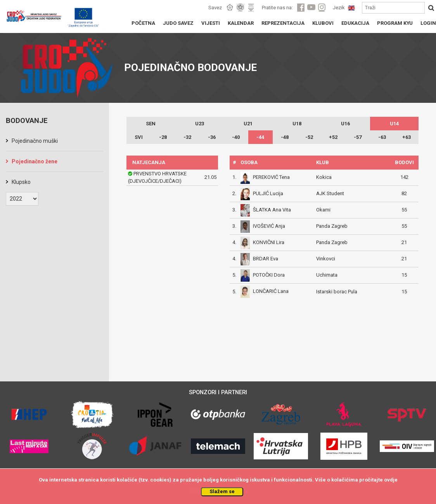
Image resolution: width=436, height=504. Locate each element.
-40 (236, 137)
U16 (345, 124)
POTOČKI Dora (269, 275)
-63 (382, 137)
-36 (212, 137)
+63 (407, 137)
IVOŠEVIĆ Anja (269, 226)
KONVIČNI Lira (269, 242)
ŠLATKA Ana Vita (272, 210)
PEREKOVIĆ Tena (271, 177)
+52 (333, 137)
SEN (151, 124)
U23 (200, 124)
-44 (260, 137)
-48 (285, 137)
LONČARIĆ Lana (271, 291)
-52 (309, 137)
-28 (163, 137)
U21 (248, 124)
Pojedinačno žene (35, 161)
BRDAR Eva (266, 259)
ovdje (391, 480)
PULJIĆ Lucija (268, 193)
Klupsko (21, 182)
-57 (358, 137)
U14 (394, 124)
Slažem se (222, 491)
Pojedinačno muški (35, 141)
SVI (139, 137)
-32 (187, 137)
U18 (297, 124)
